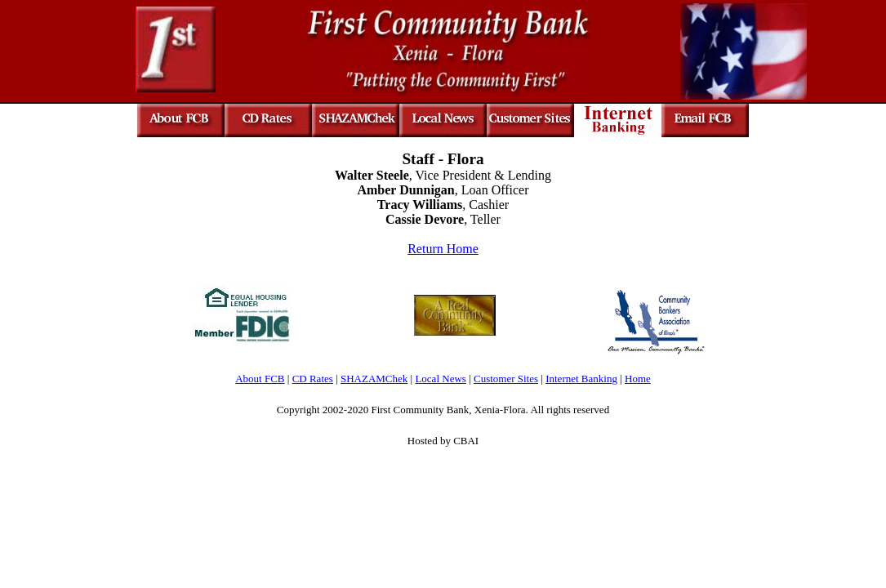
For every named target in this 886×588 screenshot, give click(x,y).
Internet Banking (581, 379)
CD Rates (313, 379)
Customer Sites (506, 379)
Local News (440, 379)
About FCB (260, 379)
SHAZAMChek (374, 379)
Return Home (443, 249)
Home (638, 379)
